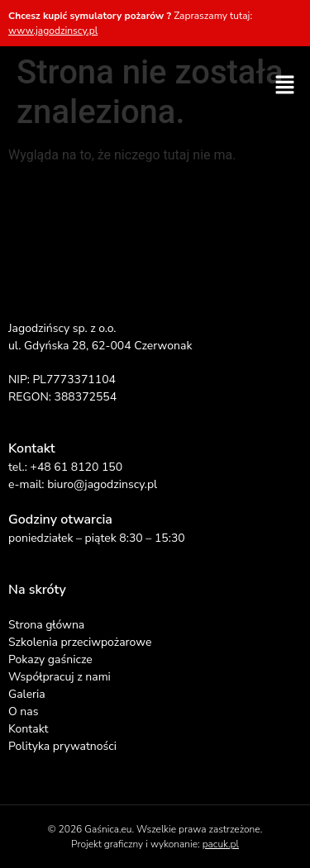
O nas (23, 711)
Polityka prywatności (62, 746)
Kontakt (28, 729)
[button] (285, 86)
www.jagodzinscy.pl (53, 31)
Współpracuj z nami (60, 677)
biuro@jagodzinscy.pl (102, 484)
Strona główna (46, 625)
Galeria (27, 694)
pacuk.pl (221, 844)
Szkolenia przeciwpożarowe (80, 642)
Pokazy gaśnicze (50, 659)
